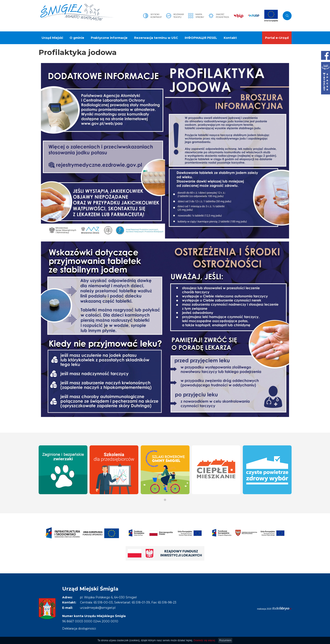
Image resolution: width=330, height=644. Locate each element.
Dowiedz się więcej (204, 640)
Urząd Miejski (52, 38)
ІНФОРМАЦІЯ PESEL (201, 38)
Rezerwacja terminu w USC (156, 38)
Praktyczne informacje (109, 38)
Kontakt (230, 38)
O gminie (77, 38)
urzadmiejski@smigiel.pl (98, 608)
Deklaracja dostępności (79, 629)
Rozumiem (225, 640)
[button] (165, 500)
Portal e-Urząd (277, 38)
